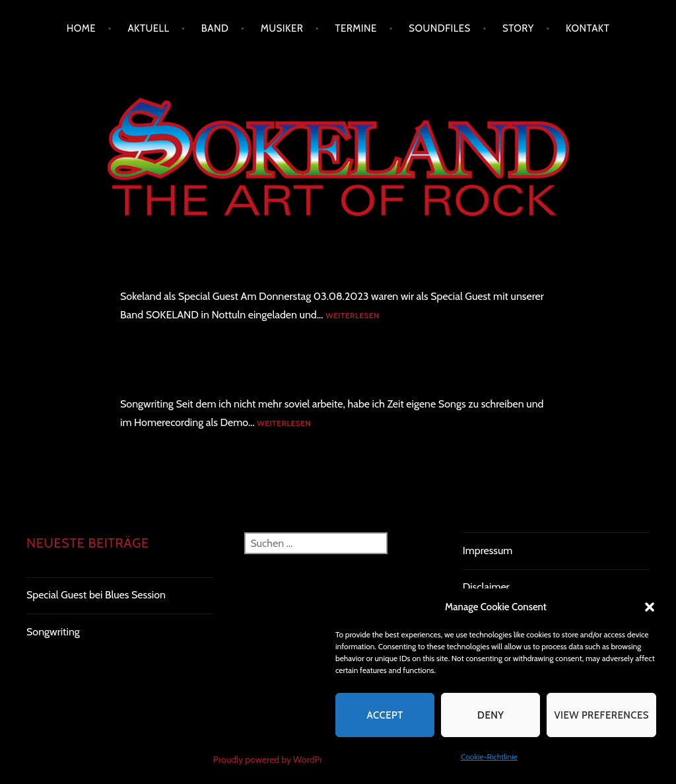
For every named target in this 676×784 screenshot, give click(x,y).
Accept (385, 715)
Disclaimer (486, 587)
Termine (356, 28)
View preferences (601, 715)
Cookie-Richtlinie (489, 757)
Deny (490, 715)
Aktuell (148, 28)
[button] (650, 607)
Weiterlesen (353, 316)
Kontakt (588, 28)
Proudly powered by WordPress (274, 760)
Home (81, 28)
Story (518, 28)
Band (215, 28)
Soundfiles (439, 28)
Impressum (488, 551)
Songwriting (150, 376)
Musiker (282, 28)
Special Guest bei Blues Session (198, 269)
